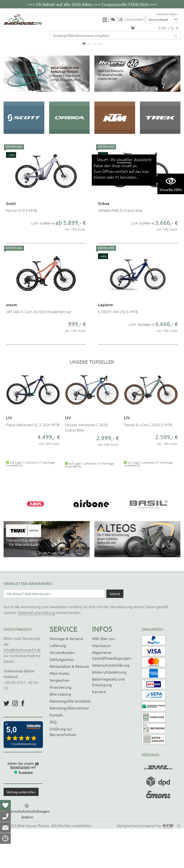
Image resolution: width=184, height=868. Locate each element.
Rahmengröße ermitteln (70, 740)
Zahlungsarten (62, 698)
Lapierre (105, 344)
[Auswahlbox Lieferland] (162, 20)
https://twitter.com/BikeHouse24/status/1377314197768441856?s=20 (6, 742)
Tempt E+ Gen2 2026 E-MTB (148, 464)
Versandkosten (62, 691)
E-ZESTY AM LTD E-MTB (118, 351)
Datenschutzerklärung (36, 651)
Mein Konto (60, 712)
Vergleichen (60, 719)
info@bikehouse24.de (22, 689)
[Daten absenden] (115, 633)
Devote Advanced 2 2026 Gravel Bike (86, 466)
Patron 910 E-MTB (21, 250)
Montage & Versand (66, 677)
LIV (9, 457)
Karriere (99, 731)
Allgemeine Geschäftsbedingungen (112, 694)
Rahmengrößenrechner (69, 747)
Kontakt (56, 754)
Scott (11, 243)
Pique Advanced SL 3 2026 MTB (33, 464)
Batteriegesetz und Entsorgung (108, 721)
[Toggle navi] (105, 20)
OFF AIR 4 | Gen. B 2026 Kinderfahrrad (38, 351)
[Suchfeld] (110, 35)
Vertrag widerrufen (21, 831)
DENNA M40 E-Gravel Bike (120, 250)
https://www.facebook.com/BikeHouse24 (23, 742)
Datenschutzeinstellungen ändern (27, 853)
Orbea (104, 243)
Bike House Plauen (33, 865)
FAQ (53, 761)
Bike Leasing (60, 733)
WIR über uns (103, 677)
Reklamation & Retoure (69, 705)
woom (11, 344)
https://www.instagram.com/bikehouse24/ (15, 742)
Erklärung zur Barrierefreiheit (63, 771)
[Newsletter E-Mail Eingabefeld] (54, 633)
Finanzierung (60, 726)
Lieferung (58, 684)
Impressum (101, 684)
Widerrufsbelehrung (109, 711)
